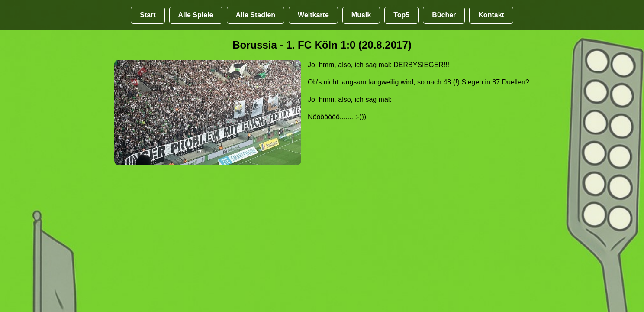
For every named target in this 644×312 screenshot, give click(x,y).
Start (148, 15)
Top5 (401, 15)
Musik (361, 15)
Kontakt (491, 15)
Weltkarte (313, 15)
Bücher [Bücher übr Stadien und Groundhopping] (444, 15)
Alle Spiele (196, 15)
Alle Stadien (256, 15)
